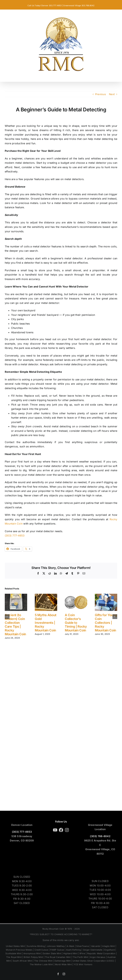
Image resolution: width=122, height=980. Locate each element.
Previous (100, 94)
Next (112, 94)
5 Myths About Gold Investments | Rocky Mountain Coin (46, 623)
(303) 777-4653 (15, 535)
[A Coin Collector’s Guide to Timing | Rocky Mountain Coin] (76, 595)
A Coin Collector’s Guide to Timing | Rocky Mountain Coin (76, 623)
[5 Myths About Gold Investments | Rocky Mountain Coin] (46, 595)
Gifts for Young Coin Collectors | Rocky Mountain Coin (106, 623)
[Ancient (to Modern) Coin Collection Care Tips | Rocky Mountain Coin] (16, 595)
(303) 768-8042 (100, 836)
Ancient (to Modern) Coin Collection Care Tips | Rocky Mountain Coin (15, 625)
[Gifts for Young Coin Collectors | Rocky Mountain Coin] (106, 595)
